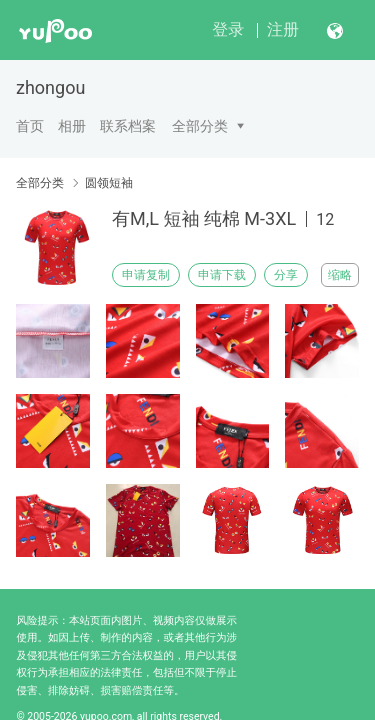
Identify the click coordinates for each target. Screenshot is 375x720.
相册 (72, 126)
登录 (228, 29)
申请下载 (222, 275)
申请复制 (146, 275)
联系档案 (128, 126)
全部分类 (200, 126)
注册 (283, 29)
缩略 (340, 275)
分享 (286, 275)
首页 (30, 126)
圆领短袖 (109, 183)
